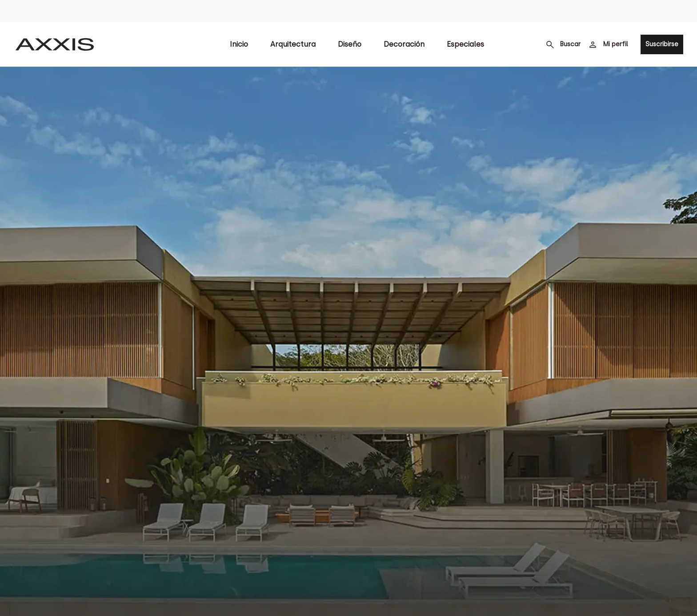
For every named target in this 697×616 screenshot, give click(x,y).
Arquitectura (293, 44)
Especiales (465, 44)
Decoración (404, 44)
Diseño (350, 44)
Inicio (239, 44)
